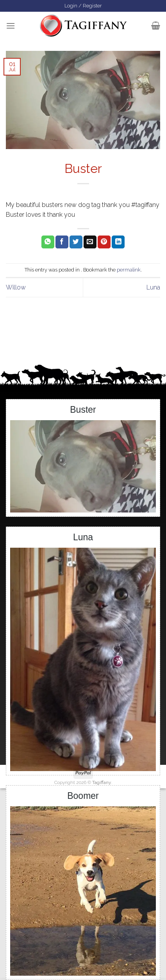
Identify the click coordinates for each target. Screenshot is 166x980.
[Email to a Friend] (90, 242)
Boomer (83, 796)
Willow (16, 287)
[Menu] (11, 26)
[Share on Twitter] (76, 242)
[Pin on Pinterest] (104, 242)
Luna (153, 287)
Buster (83, 410)
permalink (129, 270)
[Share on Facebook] (62, 242)
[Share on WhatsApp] (48, 242)
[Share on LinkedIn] (118, 242)
